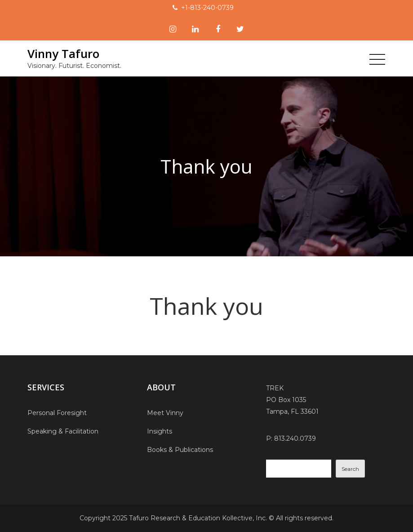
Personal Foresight (57, 413)
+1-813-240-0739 (207, 8)
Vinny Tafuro (63, 54)
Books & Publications (180, 450)
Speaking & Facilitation (63, 431)
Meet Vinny (165, 413)
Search (350, 469)
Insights (160, 431)
